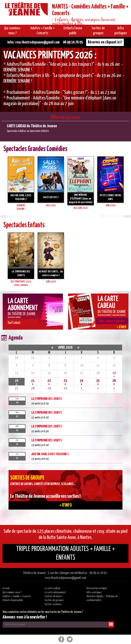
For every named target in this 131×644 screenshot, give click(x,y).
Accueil (6, 588)
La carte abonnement (55, 592)
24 (82, 381)
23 (65, 381)
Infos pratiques (94, 592)
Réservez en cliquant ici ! (105, 42)
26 (114, 381)
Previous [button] (3, 184)
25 (98, 381)
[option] (65, 80)
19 (114, 373)
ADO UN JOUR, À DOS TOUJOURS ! (50, 454)
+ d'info (66, 505)
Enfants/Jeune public (13, 600)
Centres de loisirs (53, 596)
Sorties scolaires (53, 604)
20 (17, 381)
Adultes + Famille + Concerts (17, 596)
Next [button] (128, 184)
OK (111, 625)
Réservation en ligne (97, 588)
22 (49, 381)
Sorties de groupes (54, 600)
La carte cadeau (52, 588)
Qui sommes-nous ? (12, 592)
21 (33, 381)
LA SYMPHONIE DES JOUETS (47, 399)
